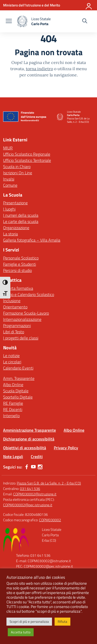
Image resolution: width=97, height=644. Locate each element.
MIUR (8, 148)
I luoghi (9, 209)
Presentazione (15, 203)
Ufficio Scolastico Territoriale (27, 160)
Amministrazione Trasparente (29, 430)
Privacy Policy (66, 448)
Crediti (37, 457)
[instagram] (40, 467)
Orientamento (15, 307)
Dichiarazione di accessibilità (29, 439)
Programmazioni (17, 325)
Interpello (11, 416)
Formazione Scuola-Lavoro (26, 313)
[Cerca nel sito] (85, 21)
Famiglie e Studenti (20, 264)
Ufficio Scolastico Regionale (27, 154)
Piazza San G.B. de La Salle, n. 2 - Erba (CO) (49, 483)
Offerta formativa (18, 288)
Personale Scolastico (21, 258)
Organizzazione (16, 228)
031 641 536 (30, 489)
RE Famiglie (13, 403)
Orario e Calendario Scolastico (29, 294)
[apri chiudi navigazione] (9, 21)
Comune (10, 185)
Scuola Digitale (16, 391)
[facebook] (27, 467)
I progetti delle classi (21, 338)
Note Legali (13, 457)
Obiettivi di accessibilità (25, 448)
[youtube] (33, 467)
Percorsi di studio (17, 270)
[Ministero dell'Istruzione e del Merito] (32, 5)
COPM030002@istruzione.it (35, 494)
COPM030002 (50, 520)
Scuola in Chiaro (17, 167)
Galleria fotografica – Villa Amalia (32, 240)
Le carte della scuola (21, 221)
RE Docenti (13, 409)
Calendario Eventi (18, 368)
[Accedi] (89, 5)
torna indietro (39, 69)
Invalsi (9, 179)
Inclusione (12, 301)
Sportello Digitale (18, 397)
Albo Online (13, 385)
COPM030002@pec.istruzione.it (28, 505)
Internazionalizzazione (22, 319)
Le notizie (11, 356)
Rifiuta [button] (62, 621)
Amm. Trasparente (19, 378)
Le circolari (12, 362)
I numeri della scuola (21, 215)
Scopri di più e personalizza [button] (29, 621)
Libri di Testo (14, 332)
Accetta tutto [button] (21, 632)
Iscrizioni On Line (18, 173)
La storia (10, 234)
